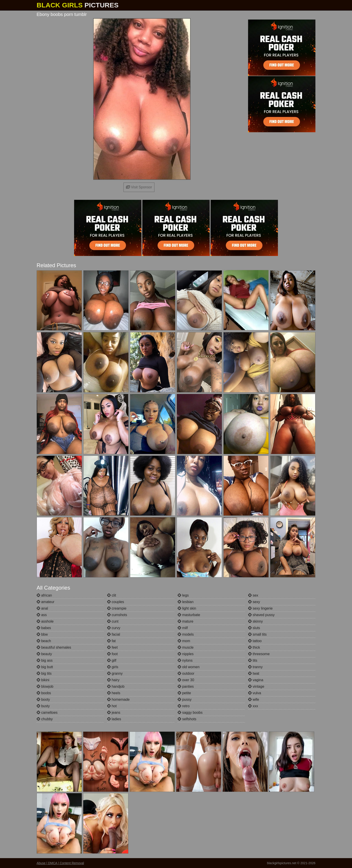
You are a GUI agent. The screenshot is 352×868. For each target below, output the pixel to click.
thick (254, 647)
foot (112, 654)
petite (184, 693)
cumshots (117, 615)
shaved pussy (261, 615)
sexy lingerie (260, 608)
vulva (255, 693)
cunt (113, 621)
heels (114, 693)
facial (114, 634)
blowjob (45, 686)
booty (43, 699)
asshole (45, 621)
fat (111, 641)
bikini (43, 680)
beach (44, 641)
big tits (44, 673)
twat (254, 673)
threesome (259, 654)
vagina (256, 680)
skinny (255, 621)
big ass (45, 660)
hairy (113, 680)
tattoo (255, 641)
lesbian (186, 602)
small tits (257, 634)
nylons (185, 660)
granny (115, 673)
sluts (254, 628)
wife (254, 699)
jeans (114, 713)
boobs (44, 693)
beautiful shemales (54, 647)
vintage (256, 686)
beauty (44, 654)
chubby (45, 719)
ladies (114, 719)
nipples (186, 654)
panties (186, 686)
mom (184, 641)
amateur (45, 602)
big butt (45, 667)
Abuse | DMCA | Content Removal (60, 863)
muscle (186, 647)
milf (183, 628)
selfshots (187, 719)
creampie (117, 608)
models (186, 634)
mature (185, 621)
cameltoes (47, 713)
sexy (254, 602)
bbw (42, 634)
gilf (112, 660)
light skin (187, 608)
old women (189, 667)
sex (253, 595)
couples (116, 602)
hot (112, 706)
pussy (185, 699)
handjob (116, 686)
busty (43, 706)
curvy (114, 628)
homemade (118, 699)
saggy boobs (190, 713)
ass (42, 615)
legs (183, 595)
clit (112, 595)
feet (112, 647)
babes (44, 628)
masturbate (189, 615)
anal (42, 608)
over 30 (186, 680)
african (44, 595)
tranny (255, 667)
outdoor (186, 673)
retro (184, 706)
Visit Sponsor (139, 187)
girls (113, 667)
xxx (253, 706)
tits (253, 660)
